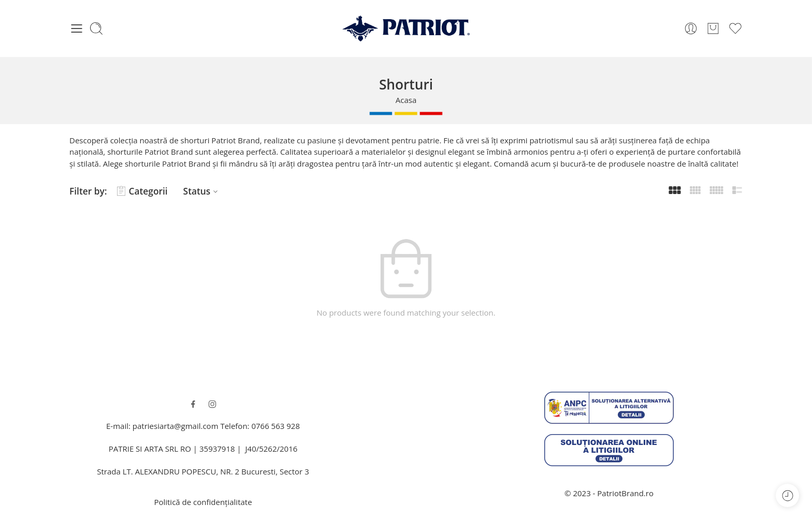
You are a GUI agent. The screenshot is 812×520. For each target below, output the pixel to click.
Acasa (406, 100)
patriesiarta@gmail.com (176, 426)
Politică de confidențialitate (203, 502)
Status (202, 191)
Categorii (142, 191)
